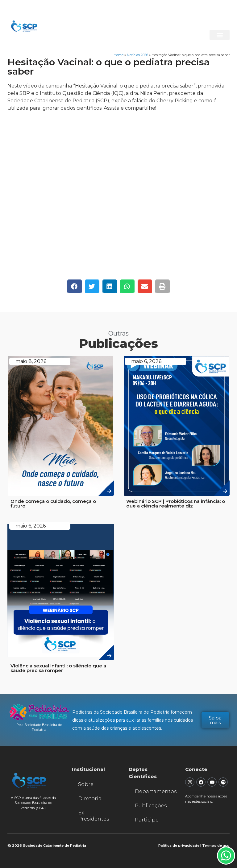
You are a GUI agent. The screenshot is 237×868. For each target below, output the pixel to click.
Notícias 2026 (137, 55)
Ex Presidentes (94, 816)
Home (118, 55)
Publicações (151, 806)
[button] (220, 35)
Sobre (86, 784)
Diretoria (90, 799)
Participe (147, 820)
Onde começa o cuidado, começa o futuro (53, 503)
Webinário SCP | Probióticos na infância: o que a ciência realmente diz (176, 503)
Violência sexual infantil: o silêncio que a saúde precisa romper (58, 668)
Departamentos (154, 791)
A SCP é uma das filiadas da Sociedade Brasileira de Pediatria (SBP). (33, 803)
